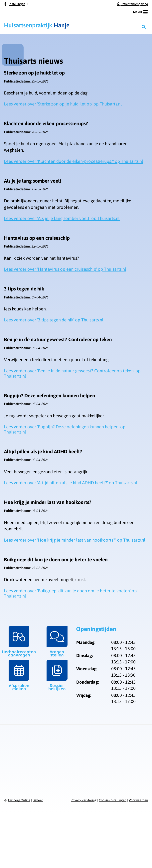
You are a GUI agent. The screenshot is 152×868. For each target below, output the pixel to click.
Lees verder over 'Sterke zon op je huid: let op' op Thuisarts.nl (63, 104)
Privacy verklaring (84, 800)
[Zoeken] (144, 27)
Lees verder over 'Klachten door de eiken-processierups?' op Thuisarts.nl (74, 161)
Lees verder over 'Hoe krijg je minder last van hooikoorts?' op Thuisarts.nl (75, 540)
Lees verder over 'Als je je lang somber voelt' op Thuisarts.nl (62, 218)
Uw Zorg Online (19, 800)
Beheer (38, 800)
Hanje (37, 25)
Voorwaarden (138, 800)
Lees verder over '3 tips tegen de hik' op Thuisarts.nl (54, 320)
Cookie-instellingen (113, 800)
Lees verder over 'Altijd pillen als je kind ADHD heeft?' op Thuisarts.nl (71, 483)
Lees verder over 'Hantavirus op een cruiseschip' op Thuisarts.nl (65, 269)
